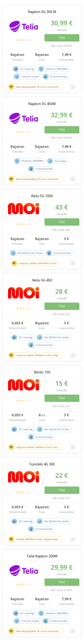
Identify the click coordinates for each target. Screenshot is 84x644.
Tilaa (62, 37)
